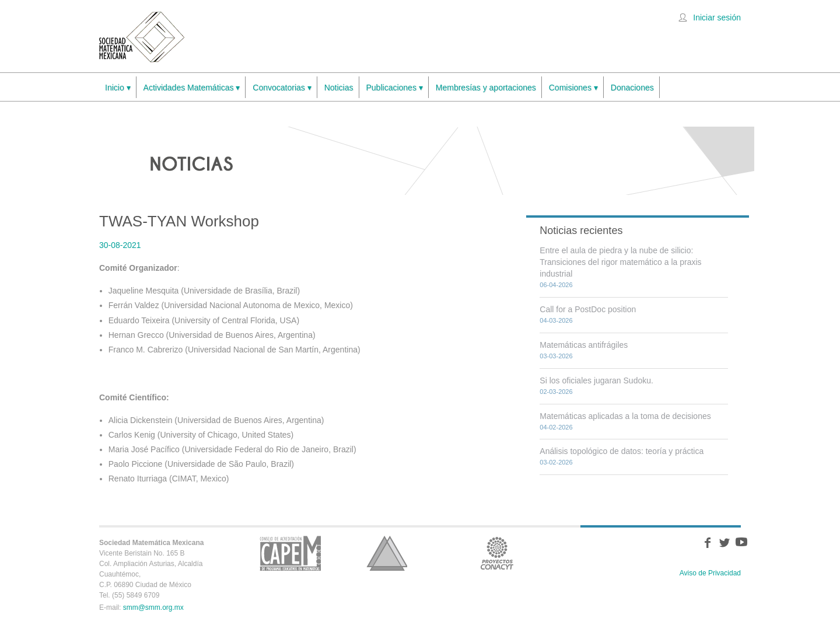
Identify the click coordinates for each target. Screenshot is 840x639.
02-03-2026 (556, 392)
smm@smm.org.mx (153, 607)
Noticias (339, 88)
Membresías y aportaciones (486, 88)
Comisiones (573, 88)
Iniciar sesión (717, 18)
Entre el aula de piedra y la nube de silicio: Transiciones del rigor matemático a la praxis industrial (620, 262)
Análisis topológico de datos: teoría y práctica (622, 451)
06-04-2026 (556, 285)
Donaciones (632, 88)
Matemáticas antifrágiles (584, 345)
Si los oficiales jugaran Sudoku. (596, 380)
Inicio (118, 88)
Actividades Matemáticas (192, 88)
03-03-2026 (556, 356)
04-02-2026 (556, 427)
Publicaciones (395, 88)
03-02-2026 (556, 462)
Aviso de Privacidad (710, 573)
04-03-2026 (556, 320)
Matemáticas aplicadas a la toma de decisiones (625, 416)
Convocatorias (282, 88)
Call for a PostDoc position (588, 309)
